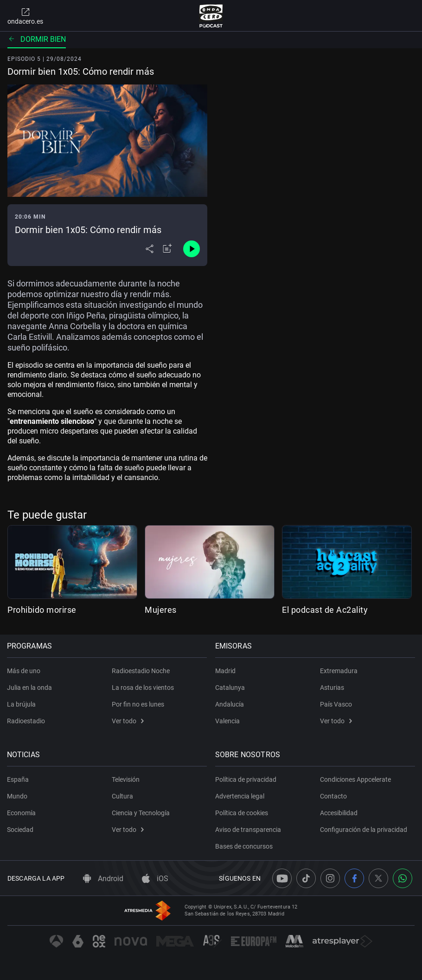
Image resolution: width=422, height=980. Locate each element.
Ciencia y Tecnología (141, 813)
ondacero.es (25, 16)
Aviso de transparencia (249, 830)
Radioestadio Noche (141, 671)
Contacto (333, 796)
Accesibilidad (339, 813)
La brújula (22, 704)
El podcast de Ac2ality (325, 610)
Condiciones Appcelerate (355, 779)
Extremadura (339, 671)
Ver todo (128, 721)
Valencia (228, 721)
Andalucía (230, 704)
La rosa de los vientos (143, 688)
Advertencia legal (240, 796)
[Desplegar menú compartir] (150, 249)
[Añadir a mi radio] (167, 249)
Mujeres (161, 610)
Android (103, 879)
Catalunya (230, 688)
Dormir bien (37, 39)
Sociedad (21, 830)
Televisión (126, 779)
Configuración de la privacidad (364, 830)
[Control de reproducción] (192, 249)
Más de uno (24, 671)
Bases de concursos (244, 846)
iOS (155, 879)
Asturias (332, 688)
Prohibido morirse (42, 610)
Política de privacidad (246, 779)
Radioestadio (26, 721)
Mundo (18, 796)
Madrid (226, 671)
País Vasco (336, 704)
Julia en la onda (30, 688)
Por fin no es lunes (138, 704)
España (18, 779)
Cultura (122, 796)
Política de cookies (242, 813)
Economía (22, 813)
